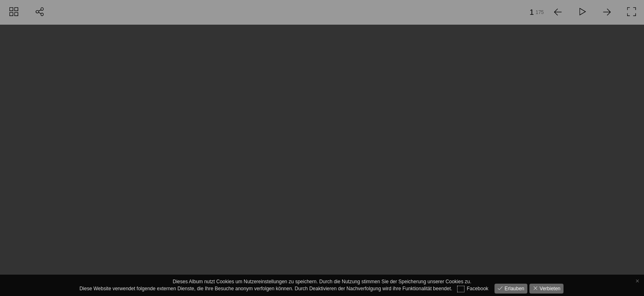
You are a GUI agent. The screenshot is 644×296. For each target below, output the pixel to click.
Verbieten (550, 289)
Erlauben (514, 289)
